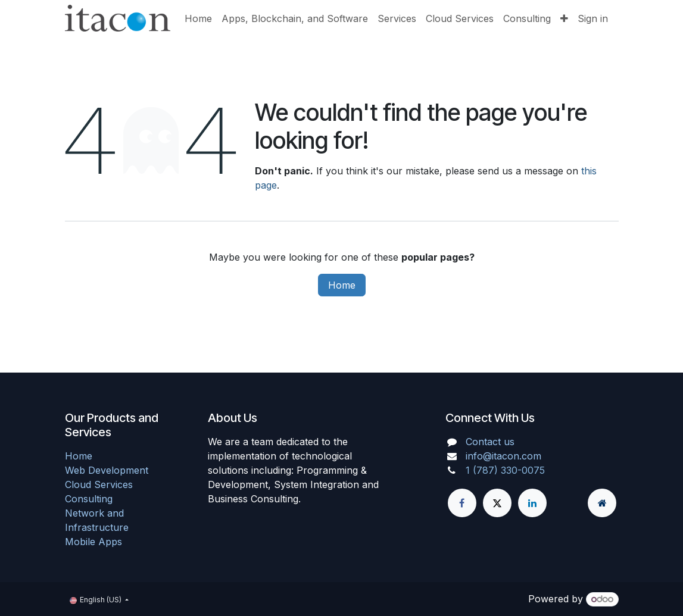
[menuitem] (198, 18)
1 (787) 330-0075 (505, 470)
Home (342, 285)
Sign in (593, 18)
